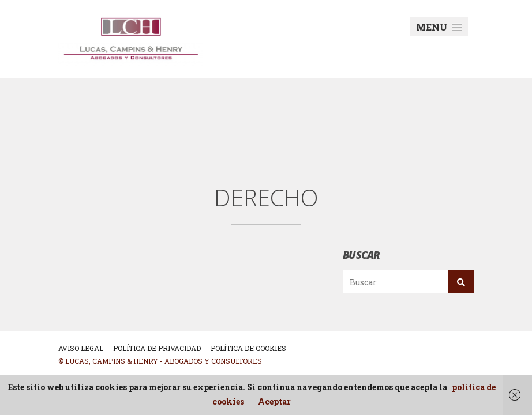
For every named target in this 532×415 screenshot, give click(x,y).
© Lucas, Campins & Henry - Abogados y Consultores (160, 361)
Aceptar (274, 401)
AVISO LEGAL (81, 348)
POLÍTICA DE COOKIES (248, 348)
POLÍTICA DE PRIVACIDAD (157, 348)
